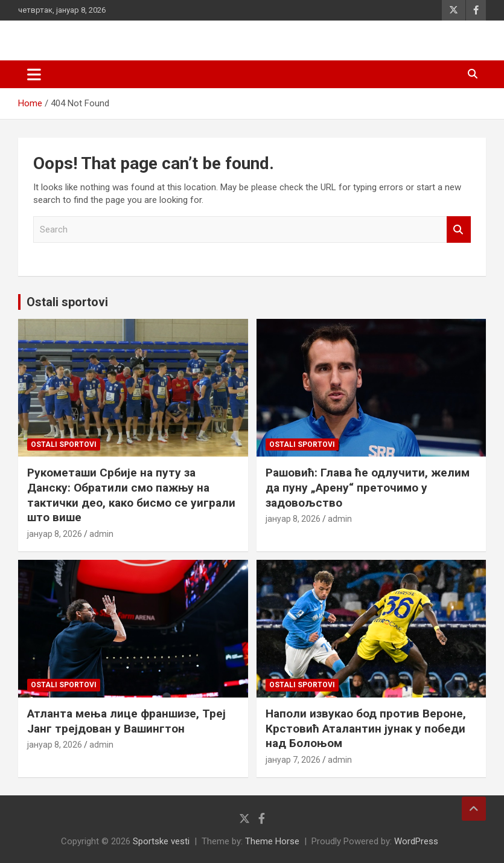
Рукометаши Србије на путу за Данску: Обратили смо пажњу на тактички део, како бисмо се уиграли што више (131, 495)
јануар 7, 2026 (293, 760)
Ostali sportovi (67, 302)
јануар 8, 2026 (55, 534)
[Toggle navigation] (34, 74)
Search (459, 230)
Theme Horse (272, 841)
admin (101, 534)
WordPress (416, 841)
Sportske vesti (161, 841)
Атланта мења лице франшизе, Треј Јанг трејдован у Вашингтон (126, 721)
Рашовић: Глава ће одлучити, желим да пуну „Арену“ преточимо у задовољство (368, 487)
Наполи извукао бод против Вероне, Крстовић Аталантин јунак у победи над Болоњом (366, 728)
